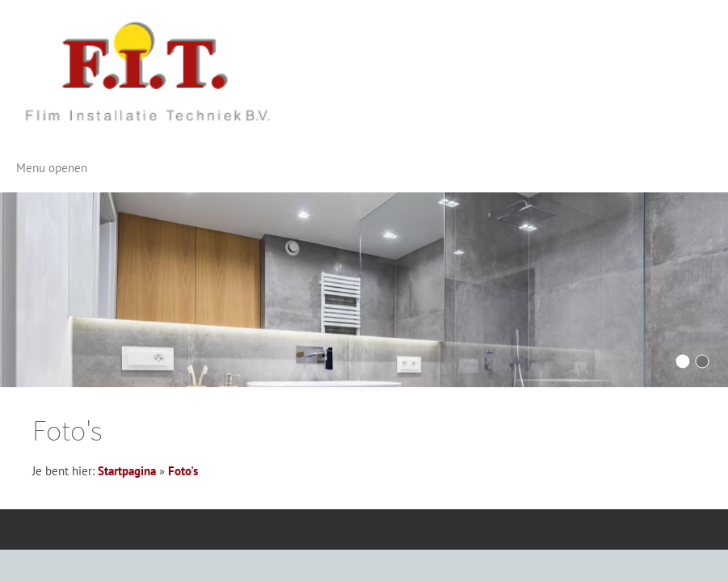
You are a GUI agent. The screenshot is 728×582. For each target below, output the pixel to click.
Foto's (183, 471)
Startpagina (127, 471)
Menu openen (52, 168)
